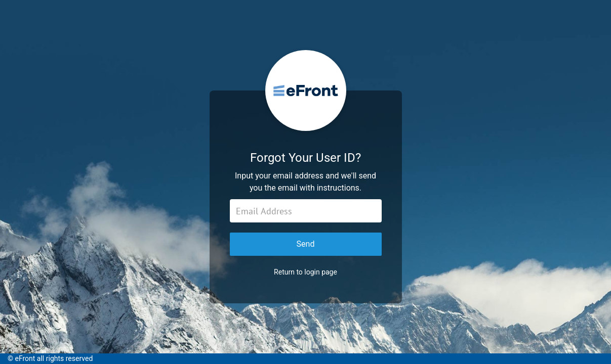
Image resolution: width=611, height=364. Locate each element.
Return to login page (305, 272)
